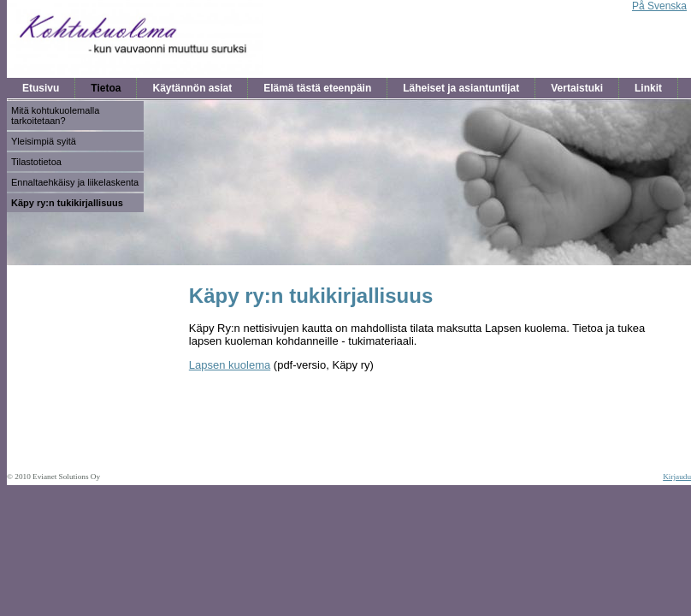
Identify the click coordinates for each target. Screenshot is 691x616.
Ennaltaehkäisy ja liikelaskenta (75, 182)
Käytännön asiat (192, 88)
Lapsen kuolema (230, 365)
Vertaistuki (577, 88)
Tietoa (106, 88)
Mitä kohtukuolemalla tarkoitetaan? (55, 115)
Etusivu (41, 88)
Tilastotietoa (36, 162)
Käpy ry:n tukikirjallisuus (67, 203)
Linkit (648, 88)
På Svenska (659, 6)
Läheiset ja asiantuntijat (461, 88)
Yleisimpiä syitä (44, 141)
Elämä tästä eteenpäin (317, 88)
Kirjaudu (677, 477)
